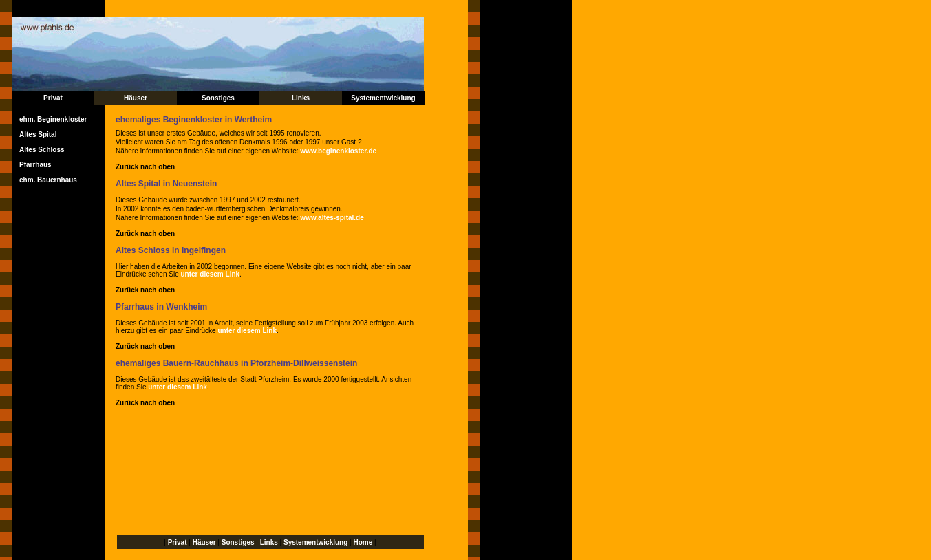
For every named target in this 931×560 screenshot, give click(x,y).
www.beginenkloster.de (338, 151)
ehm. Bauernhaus (48, 180)
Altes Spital (38, 134)
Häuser (136, 98)
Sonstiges (218, 98)
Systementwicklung (383, 98)
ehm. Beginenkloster (53, 119)
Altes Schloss (42, 150)
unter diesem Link (211, 274)
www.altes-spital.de (332, 218)
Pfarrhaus (35, 165)
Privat (53, 98)
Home (363, 542)
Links (301, 98)
